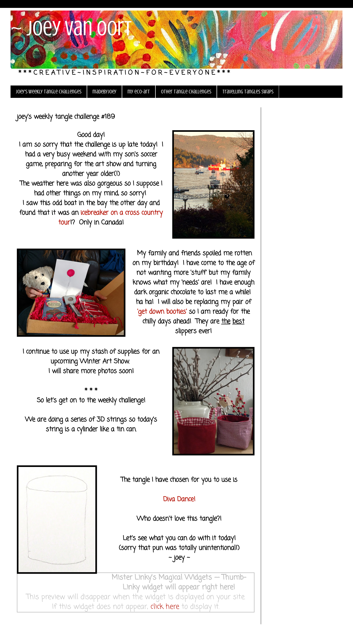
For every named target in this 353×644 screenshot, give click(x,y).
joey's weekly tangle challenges (49, 92)
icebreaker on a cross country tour (111, 218)
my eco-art (139, 92)
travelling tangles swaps (248, 92)
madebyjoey (104, 92)
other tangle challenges (186, 92)
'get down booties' (162, 312)
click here (165, 607)
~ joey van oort (71, 28)
